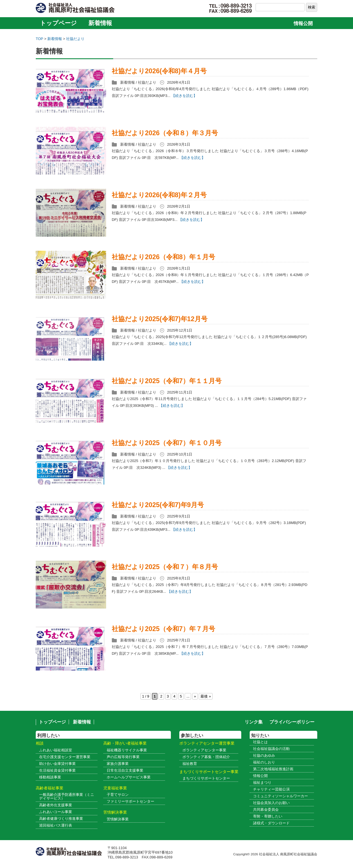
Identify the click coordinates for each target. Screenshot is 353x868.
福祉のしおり (264, 762)
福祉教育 (190, 764)
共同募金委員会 (266, 810)
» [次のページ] (195, 696)
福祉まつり (262, 782)
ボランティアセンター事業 (204, 750)
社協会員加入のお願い (271, 803)
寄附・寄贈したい (268, 816)
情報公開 (303, 24)
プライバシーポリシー (292, 722)
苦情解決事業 (118, 819)
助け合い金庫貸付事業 (57, 764)
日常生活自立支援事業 (125, 770)
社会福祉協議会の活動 (271, 749)
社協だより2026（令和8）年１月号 (163, 257)
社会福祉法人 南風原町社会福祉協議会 (288, 854)
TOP (39, 39)
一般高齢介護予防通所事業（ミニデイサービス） (67, 796)
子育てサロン (118, 795)
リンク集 (254, 722)
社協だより (75, 39)
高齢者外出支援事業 (56, 805)
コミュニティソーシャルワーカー (281, 796)
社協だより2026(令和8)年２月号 (159, 195)
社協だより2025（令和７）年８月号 (165, 567)
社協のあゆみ (264, 755)
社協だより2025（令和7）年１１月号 (167, 381)
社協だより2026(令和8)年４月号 (159, 71)
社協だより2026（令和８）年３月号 (165, 133)
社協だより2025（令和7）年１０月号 (167, 443)
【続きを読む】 (184, 96)
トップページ (58, 23)
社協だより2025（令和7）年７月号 (163, 629)
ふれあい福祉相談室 (56, 750)
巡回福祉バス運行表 (56, 825)
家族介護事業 (118, 764)
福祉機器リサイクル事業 (127, 750)
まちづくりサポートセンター (206, 778)
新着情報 (100, 23)
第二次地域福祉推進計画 (273, 769)
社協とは (260, 742)
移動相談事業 (50, 777)
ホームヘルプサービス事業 (129, 777)
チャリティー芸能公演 (271, 789)
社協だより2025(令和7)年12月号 (160, 319)
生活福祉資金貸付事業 (57, 770)
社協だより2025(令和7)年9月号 (158, 505)
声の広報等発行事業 (123, 757)
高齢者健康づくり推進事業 (61, 819)
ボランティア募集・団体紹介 (206, 757)
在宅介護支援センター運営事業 (65, 757)
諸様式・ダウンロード (271, 823)
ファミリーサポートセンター (130, 801)
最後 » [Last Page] (206, 696)
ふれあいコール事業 (56, 812)
